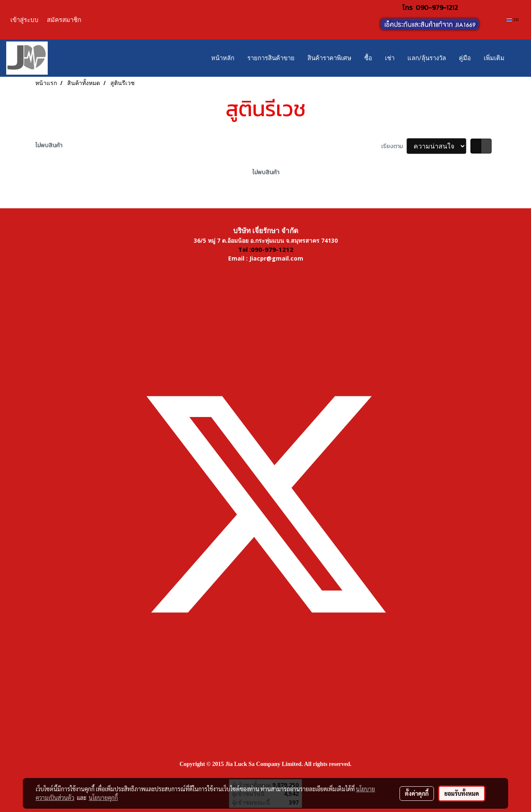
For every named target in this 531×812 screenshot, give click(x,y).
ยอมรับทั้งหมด (462, 793)
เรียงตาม (394, 146)
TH (513, 20)
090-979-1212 (437, 7)
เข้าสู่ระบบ (24, 20)
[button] (518, 58)
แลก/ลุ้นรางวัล (427, 58)
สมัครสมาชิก (64, 20)
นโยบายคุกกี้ (103, 797)
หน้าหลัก (223, 58)
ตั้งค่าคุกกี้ (417, 793)
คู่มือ (465, 58)
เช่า (390, 58)
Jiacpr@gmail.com (276, 258)
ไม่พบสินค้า (49, 145)
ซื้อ (368, 58)
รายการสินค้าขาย (271, 58)
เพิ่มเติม (494, 58)
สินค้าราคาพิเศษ (329, 58)
